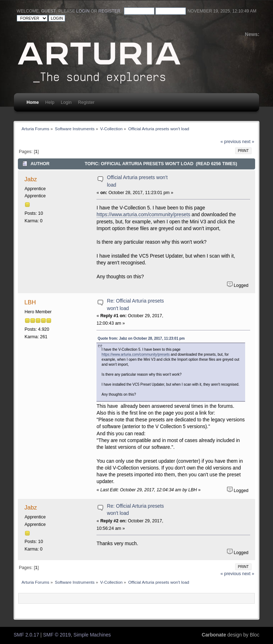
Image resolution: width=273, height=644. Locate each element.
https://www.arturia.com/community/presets (143, 215)
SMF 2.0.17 (26, 635)
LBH (30, 302)
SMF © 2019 (57, 635)
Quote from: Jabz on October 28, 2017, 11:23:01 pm (141, 338)
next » (248, 142)
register (109, 11)
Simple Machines (92, 635)
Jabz (31, 179)
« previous (231, 142)
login (83, 11)
